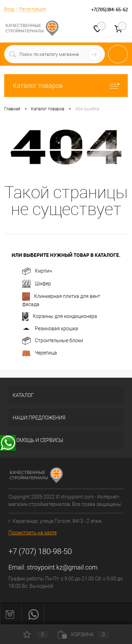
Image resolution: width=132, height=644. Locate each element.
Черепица (40, 353)
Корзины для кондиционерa (60, 317)
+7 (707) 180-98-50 (40, 551)
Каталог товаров (66, 86)
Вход (9, 9)
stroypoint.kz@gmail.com (62, 567)
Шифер (37, 284)
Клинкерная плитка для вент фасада (61, 300)
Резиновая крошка (50, 329)
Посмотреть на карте (33, 533)
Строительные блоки (53, 341)
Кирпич (37, 271)
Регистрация (33, 9)
